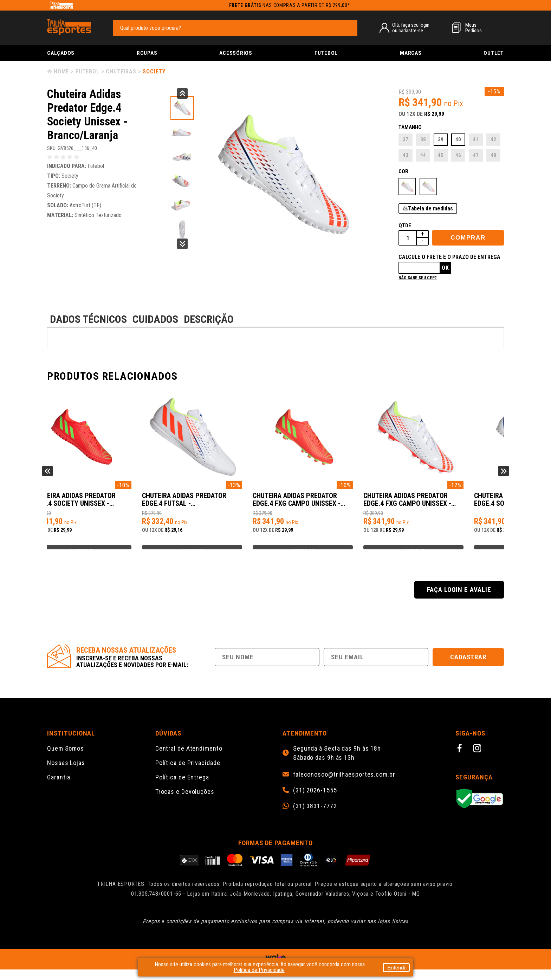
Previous (182, 93)
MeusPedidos (474, 28)
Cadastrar (468, 668)
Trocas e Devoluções (185, 802)
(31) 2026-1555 (315, 801)
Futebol (326, 53)
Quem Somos (66, 759)
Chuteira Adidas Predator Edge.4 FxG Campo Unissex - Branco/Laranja (442, 503)
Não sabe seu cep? (418, 278)
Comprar (468, 238)
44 (423, 155)
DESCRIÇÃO (209, 319)
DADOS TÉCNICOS (88, 319)
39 (441, 139)
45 (441, 155)
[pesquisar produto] (349, 27)
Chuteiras (121, 71)
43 (406, 155)
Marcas (411, 53)
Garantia (59, 788)
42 (493, 139)
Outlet (494, 53)
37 (406, 139)
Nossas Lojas (66, 773)
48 (493, 155)
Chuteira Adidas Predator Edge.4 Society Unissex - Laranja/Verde (98, 503)
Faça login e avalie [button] (459, 600)
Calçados (61, 53)
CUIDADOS (155, 319)
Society (154, 71)
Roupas (147, 53)
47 (476, 155)
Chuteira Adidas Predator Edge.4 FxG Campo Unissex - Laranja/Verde (328, 503)
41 (476, 139)
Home (61, 71)
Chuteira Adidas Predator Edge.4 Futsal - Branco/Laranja (212, 503)
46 (458, 155)
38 (423, 139)
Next (182, 244)
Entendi (396, 968)
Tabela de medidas (430, 208)
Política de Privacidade (188, 773)
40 (458, 139)
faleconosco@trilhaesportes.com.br (344, 785)
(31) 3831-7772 (315, 817)
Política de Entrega (182, 788)
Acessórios (236, 53)
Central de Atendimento (189, 759)
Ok (445, 268)
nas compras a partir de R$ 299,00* (290, 5)
